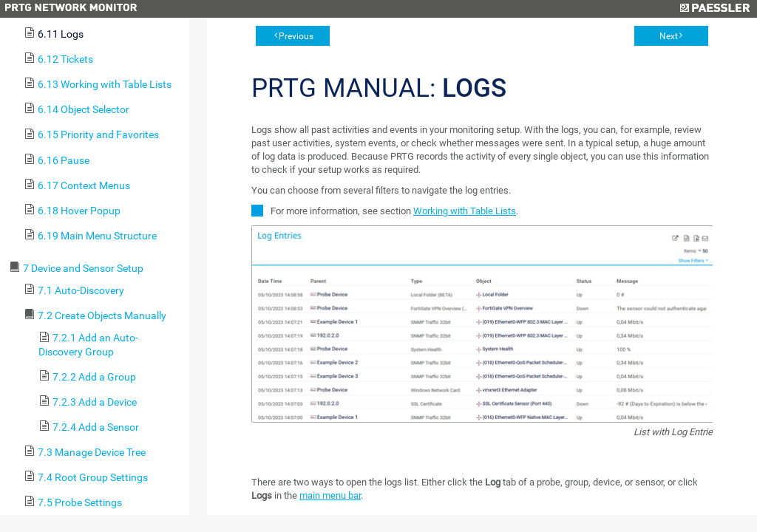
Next (669, 36)
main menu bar (330, 495)
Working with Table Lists (465, 211)
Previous (296, 36)
